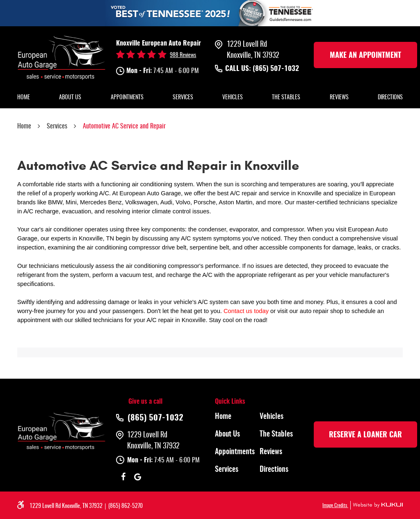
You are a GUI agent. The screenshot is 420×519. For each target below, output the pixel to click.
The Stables (286, 98)
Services (183, 98)
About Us (70, 98)
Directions (390, 98)
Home (24, 98)
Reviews (339, 98)
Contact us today (246, 311)
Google (138, 477)
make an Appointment (365, 56)
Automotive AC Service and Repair (124, 126)
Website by (377, 505)
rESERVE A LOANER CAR (365, 435)
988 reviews (183, 55)
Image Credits (335, 505)
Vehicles (233, 98)
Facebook (123, 477)
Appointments (127, 98)
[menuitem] (24, 98)
